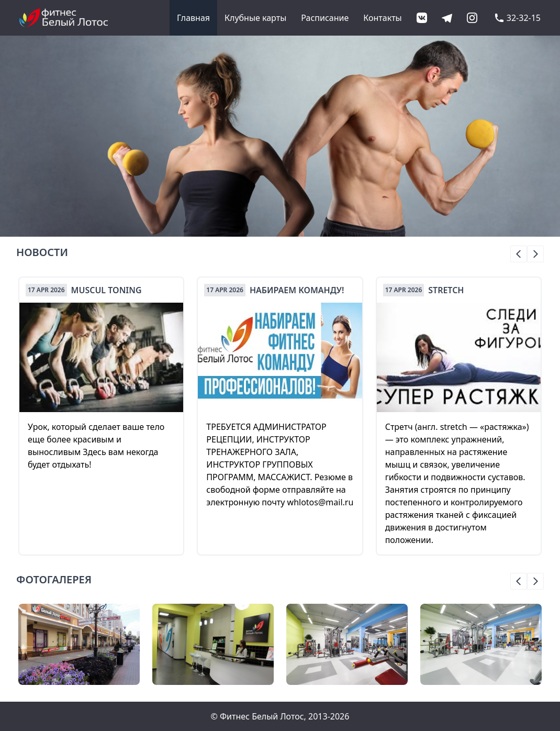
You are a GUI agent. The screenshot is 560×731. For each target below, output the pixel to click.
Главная (193, 18)
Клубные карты (255, 18)
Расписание (325, 18)
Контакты (382, 18)
